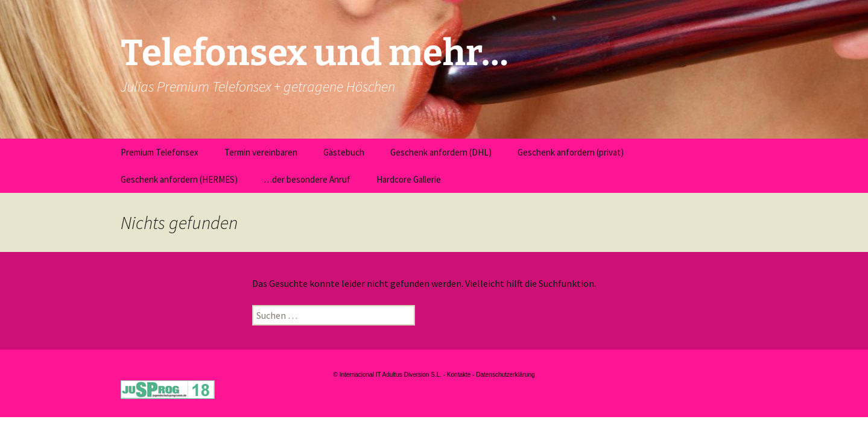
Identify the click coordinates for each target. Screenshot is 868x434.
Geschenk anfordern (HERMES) (179, 179)
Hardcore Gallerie (409, 179)
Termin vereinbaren (261, 152)
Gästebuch (344, 152)
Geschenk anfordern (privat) (571, 152)
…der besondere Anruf (307, 179)
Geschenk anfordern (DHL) (441, 152)
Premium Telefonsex (160, 152)
